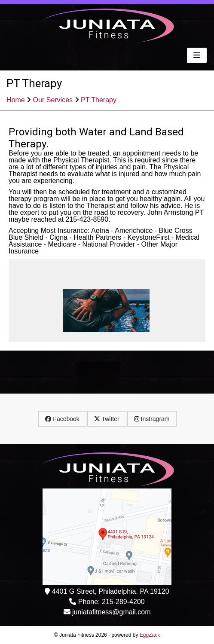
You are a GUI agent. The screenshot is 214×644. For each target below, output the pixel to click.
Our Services (53, 100)
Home (16, 100)
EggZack (150, 635)
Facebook (62, 419)
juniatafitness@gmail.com (112, 612)
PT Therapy (99, 100)
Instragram (152, 419)
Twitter (107, 419)
